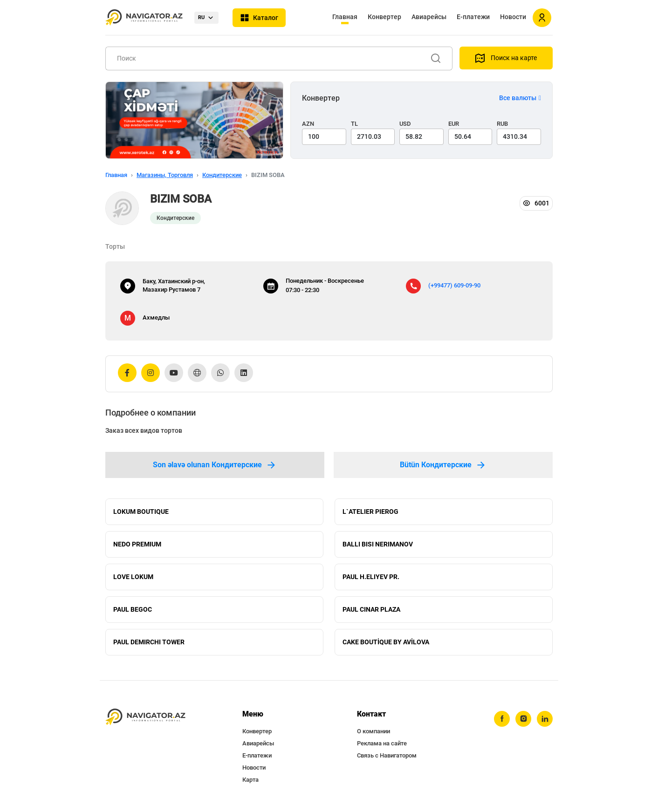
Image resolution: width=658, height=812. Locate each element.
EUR (454, 124)
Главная (345, 17)
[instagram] (523, 719)
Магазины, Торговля (165, 175)
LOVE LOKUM (133, 577)
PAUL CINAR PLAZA (371, 609)
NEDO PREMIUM (137, 544)
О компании (374, 731)
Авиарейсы (429, 17)
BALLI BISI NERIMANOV (378, 544)
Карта (250, 780)
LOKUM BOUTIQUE (141, 512)
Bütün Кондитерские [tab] (443, 465)
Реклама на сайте (382, 743)
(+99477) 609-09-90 (454, 285)
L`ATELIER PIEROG (370, 512)
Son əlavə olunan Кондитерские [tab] (215, 465)
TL (354, 124)
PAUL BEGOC (133, 609)
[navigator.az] (145, 717)
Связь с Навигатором (387, 755)
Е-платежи (473, 17)
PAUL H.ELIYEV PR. (371, 577)
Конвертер (384, 17)
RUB (502, 124)
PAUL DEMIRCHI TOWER (149, 642)
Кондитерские (222, 175)
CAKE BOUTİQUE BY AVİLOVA (386, 642)
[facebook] (502, 719)
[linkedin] (545, 719)
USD (405, 124)
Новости (513, 17)
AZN (308, 124)
